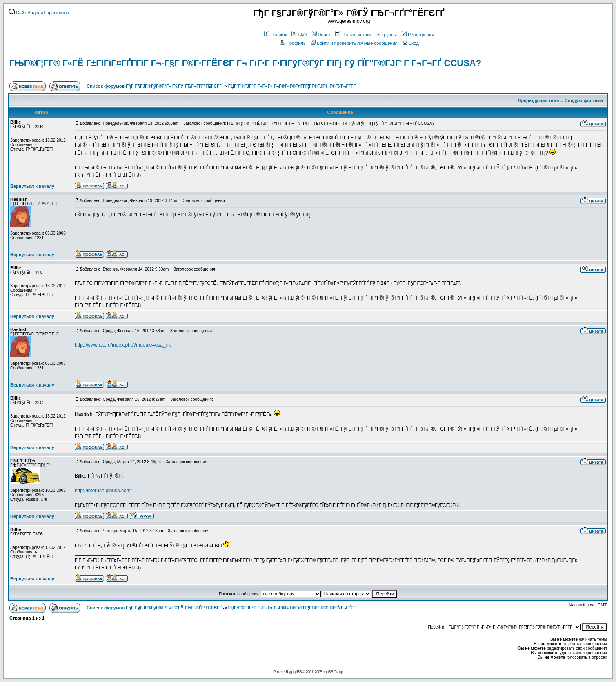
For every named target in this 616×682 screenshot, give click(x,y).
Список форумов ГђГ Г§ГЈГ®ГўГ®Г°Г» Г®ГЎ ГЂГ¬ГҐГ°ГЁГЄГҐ (154, 86)
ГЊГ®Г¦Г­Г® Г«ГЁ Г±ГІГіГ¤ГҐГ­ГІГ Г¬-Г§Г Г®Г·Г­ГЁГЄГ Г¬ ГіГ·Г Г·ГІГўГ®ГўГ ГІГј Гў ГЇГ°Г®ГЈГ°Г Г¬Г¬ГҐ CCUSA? (245, 63)
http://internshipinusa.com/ (103, 491)
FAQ (299, 35)
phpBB (297, 672)
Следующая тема (584, 100)
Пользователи (353, 35)
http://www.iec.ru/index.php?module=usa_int (123, 345)
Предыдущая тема (539, 100)
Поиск (321, 35)
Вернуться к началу (32, 186)
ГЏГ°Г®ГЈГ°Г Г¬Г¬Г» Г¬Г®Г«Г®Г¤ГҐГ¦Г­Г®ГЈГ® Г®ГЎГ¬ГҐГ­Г (293, 86)
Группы (386, 35)
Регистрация (418, 35)
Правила (276, 35)
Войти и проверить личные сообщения (354, 43)
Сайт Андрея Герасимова (39, 13)
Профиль (293, 43)
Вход (411, 43)
